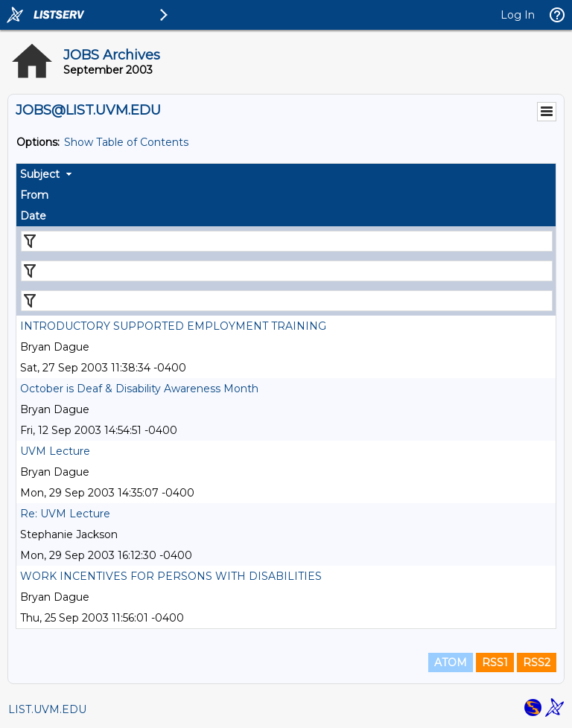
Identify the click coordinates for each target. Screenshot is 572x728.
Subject (40, 174)
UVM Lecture (55, 451)
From (34, 195)
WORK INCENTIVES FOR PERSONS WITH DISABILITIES (171, 576)
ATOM (451, 662)
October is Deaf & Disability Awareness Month (139, 389)
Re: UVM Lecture (65, 514)
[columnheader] (286, 174)
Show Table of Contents (126, 142)
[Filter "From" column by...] (287, 271)
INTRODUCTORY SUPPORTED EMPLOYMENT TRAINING (173, 326)
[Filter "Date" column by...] (287, 301)
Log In (518, 15)
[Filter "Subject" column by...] (287, 241)
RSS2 (537, 662)
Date (33, 216)
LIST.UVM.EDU (47, 709)
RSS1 (495, 662)
